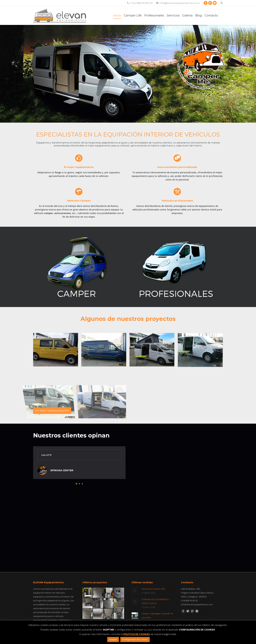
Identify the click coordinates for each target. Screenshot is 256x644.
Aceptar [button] (113, 639)
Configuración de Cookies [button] (135, 639)
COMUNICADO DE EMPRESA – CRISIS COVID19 (156, 601)
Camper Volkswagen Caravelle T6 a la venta (157, 615)
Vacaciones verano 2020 (153, 589)
